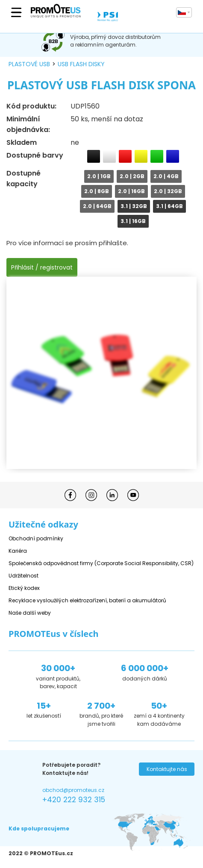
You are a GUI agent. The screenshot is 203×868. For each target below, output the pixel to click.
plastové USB (29, 64)
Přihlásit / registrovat (42, 267)
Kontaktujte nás (167, 769)
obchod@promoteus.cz (73, 790)
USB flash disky (81, 64)
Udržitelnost (24, 576)
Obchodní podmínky (36, 538)
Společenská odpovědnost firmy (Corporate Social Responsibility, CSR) (101, 563)
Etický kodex (24, 588)
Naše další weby (30, 613)
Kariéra (18, 551)
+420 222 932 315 (74, 800)
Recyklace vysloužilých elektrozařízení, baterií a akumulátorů (87, 600)
